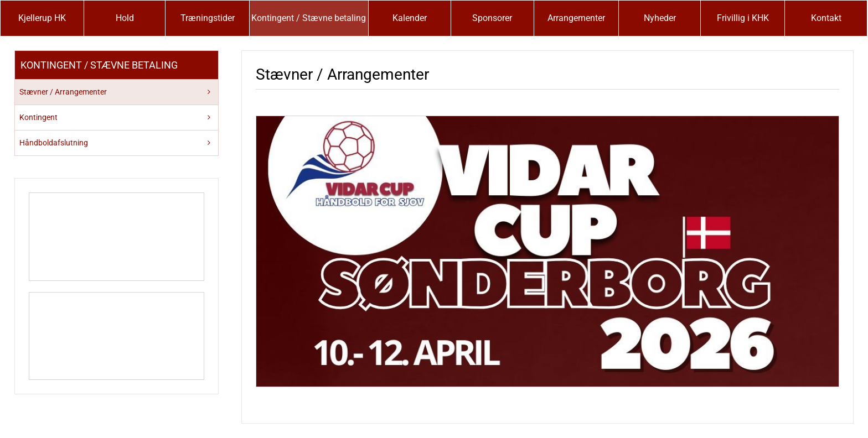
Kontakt (826, 18)
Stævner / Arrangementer (63, 92)
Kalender (410, 18)
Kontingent (38, 117)
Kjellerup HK (42, 18)
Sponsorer (492, 18)
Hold (125, 18)
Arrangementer (576, 18)
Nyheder (660, 18)
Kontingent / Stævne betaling (309, 18)
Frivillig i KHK (743, 18)
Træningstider (208, 18)
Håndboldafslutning (54, 143)
